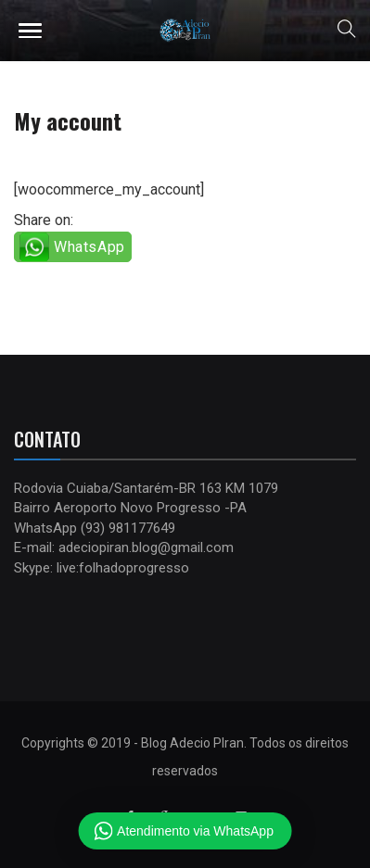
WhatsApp (89, 247)
